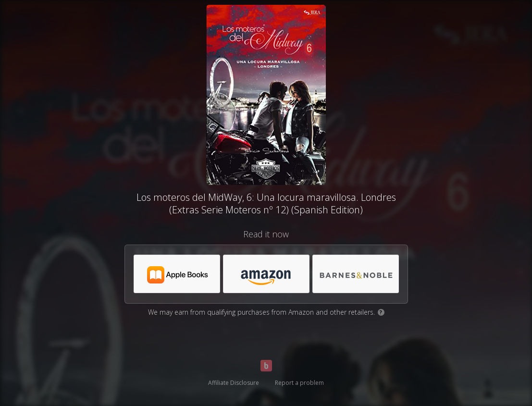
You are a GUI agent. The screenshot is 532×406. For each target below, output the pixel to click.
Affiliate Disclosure (234, 383)
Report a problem (299, 383)
